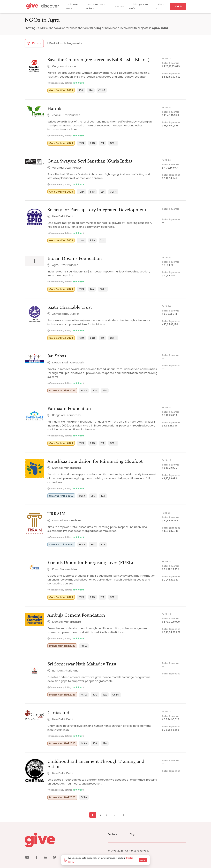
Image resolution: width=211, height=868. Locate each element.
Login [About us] (178, 6)
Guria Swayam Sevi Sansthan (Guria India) (89, 161)
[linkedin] (45, 854)
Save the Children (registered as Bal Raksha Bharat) (98, 60)
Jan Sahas (56, 357)
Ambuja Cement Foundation (76, 617)
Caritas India (60, 714)
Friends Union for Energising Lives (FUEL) (90, 564)
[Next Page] (122, 811)
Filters (34, 43)
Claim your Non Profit (139, 6)
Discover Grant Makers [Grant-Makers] (96, 6)
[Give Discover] (42, 6)
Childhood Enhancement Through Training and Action (103, 763)
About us (160, 6)
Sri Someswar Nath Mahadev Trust (82, 666)
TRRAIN (56, 515)
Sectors (120, 7)
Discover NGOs (72, 6)
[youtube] (27, 854)
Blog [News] (128, 831)
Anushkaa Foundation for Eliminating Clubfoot (95, 462)
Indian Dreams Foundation (74, 259)
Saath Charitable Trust (69, 308)
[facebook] (36, 854)
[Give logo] (64, 836)
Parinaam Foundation (69, 410)
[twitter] (55, 854)
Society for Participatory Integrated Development (97, 210)
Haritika (55, 109)
